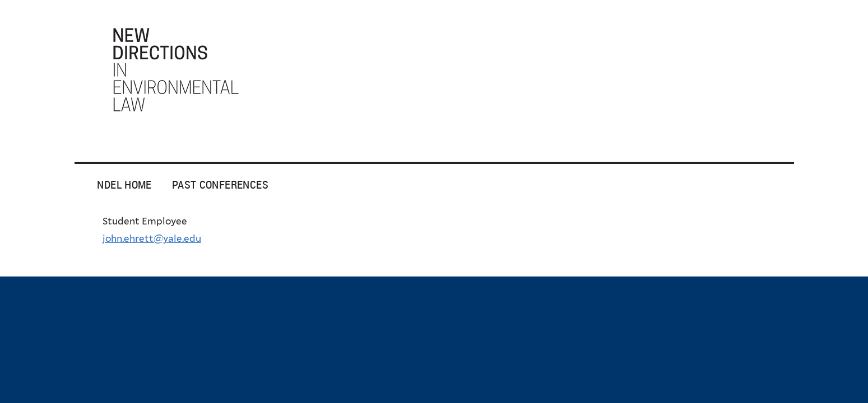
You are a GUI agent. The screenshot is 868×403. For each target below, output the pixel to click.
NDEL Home (124, 184)
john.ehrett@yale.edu (152, 238)
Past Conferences (220, 184)
